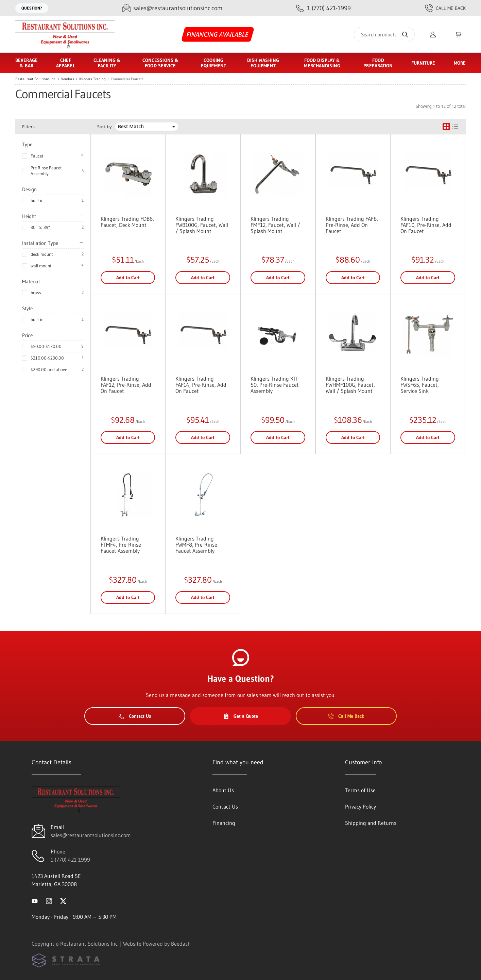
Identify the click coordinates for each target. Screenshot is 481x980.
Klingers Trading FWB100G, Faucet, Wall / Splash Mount (202, 225)
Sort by (105, 127)
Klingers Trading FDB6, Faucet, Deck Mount (127, 222)
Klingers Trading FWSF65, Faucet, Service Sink (420, 385)
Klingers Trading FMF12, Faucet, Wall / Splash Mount (275, 225)
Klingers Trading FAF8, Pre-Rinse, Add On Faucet (352, 225)
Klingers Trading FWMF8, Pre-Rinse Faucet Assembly (196, 545)
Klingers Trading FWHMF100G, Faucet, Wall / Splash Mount (350, 385)
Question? (32, 8)
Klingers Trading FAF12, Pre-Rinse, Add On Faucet (126, 385)
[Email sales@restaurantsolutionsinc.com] (172, 8)
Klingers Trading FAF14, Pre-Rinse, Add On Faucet (201, 385)
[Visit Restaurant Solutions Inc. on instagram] (49, 900)
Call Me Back (445, 8)
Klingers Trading (92, 79)
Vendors (68, 79)
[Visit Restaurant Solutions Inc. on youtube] (35, 900)
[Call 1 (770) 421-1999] (323, 8)
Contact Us (135, 716)
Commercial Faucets (127, 79)
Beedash (181, 944)
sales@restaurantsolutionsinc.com (91, 835)
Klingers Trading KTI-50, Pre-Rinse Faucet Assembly (275, 385)
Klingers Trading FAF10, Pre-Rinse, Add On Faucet (426, 225)
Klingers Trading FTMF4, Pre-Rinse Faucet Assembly (121, 545)
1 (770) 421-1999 (70, 860)
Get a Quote (241, 716)
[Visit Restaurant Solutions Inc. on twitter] (63, 900)
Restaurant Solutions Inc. (36, 79)
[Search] (384, 35)
